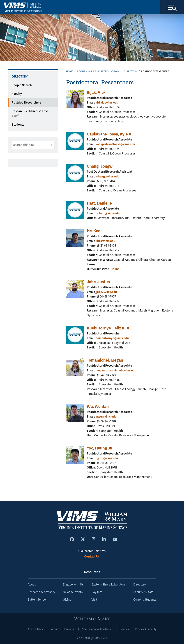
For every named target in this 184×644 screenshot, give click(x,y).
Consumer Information (62, 629)
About (32, 585)
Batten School (37, 600)
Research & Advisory (41, 592)
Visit (94, 600)
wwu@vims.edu (106, 417)
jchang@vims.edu (107, 176)
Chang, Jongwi (100, 166)
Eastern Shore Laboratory (108, 585)
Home (70, 71)
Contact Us (92, 557)
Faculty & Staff (143, 592)
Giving (67, 600)
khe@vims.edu (105, 241)
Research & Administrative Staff (30, 114)
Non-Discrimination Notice (97, 629)
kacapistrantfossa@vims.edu (115, 144)
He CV (115, 269)
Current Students (145, 600)
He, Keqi (94, 231)
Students (18, 125)
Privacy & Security (146, 629)
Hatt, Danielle (99, 203)
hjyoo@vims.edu (107, 458)
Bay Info (97, 592)
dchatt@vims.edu (108, 213)
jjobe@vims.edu (106, 292)
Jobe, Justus (98, 282)
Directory (131, 71)
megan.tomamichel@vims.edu (116, 370)
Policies (124, 629)
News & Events (73, 592)
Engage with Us (73, 585)
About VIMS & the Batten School (99, 71)
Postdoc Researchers (27, 103)
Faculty (17, 94)
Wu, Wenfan (98, 407)
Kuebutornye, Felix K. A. (109, 328)
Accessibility (35, 629)
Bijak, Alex (96, 92)
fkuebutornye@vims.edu (112, 338)
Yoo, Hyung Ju (100, 448)
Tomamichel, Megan (105, 360)
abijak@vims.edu (107, 103)
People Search (22, 85)
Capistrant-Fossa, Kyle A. (110, 134)
